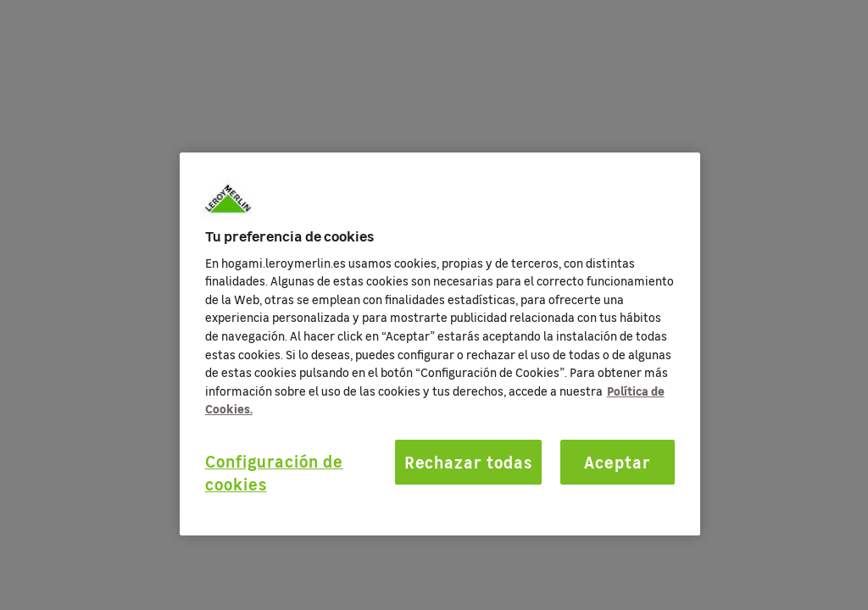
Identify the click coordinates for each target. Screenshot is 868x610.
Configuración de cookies (274, 472)
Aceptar (618, 462)
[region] (440, 344)
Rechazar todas (468, 462)
